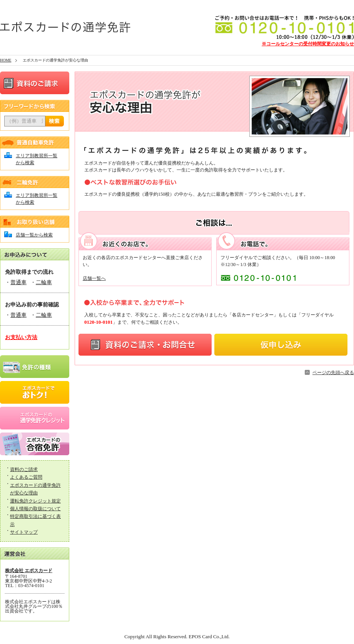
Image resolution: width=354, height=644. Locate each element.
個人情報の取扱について (35, 509)
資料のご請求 (24, 469)
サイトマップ (24, 532)
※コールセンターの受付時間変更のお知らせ (308, 44)
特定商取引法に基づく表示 (35, 520)
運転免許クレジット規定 (35, 501)
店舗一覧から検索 (34, 235)
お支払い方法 (21, 337)
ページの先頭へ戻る (333, 373)
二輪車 (44, 282)
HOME (6, 60)
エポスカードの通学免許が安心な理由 (35, 489)
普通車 (18, 282)
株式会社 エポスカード (29, 571)
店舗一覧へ (94, 278)
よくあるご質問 (26, 477)
